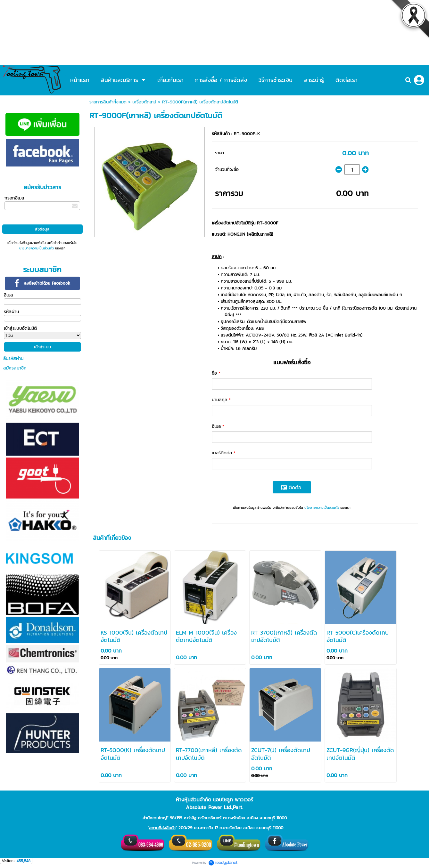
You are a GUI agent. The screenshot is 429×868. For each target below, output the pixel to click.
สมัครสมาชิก (15, 368)
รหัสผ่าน (11, 312)
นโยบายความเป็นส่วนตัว (37, 248)
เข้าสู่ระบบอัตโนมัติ (20, 328)
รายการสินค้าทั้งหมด (108, 102)
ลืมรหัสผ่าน (13, 358)
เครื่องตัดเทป (144, 102)
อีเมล (8, 295)
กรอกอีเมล (14, 198)
